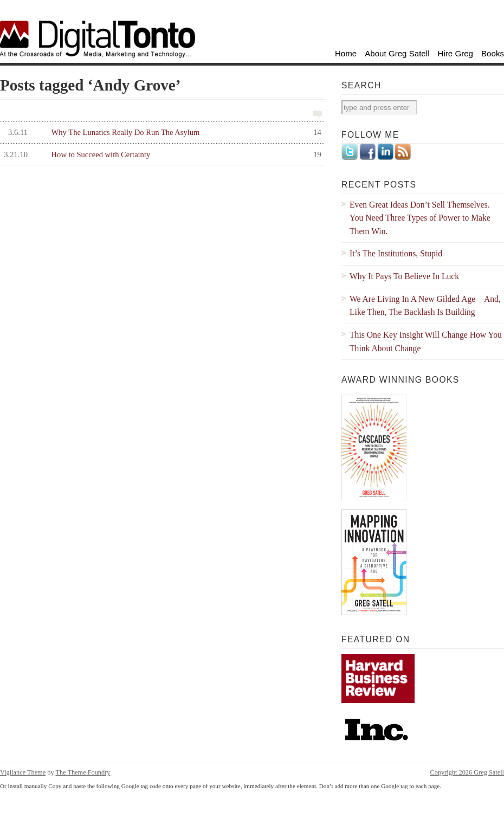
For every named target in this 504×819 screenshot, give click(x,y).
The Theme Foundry (83, 772)
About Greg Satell (397, 53)
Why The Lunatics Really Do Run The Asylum (161, 133)
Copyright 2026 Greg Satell (467, 772)
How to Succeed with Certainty (161, 155)
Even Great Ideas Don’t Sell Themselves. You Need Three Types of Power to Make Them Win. (420, 218)
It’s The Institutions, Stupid (396, 253)
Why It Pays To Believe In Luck (404, 276)
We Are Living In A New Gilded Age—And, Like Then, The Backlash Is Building (425, 306)
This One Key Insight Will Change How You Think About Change (426, 341)
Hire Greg (456, 53)
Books (493, 53)
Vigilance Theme (23, 772)
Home (346, 53)
